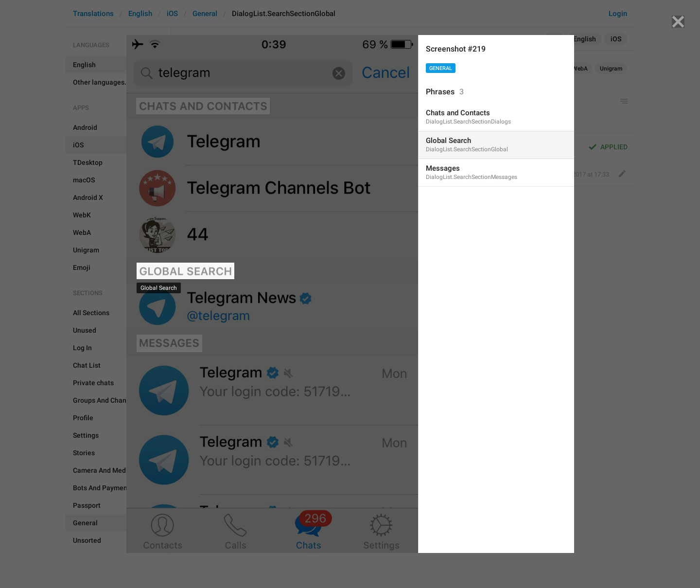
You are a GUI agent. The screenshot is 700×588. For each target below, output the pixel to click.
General (441, 68)
